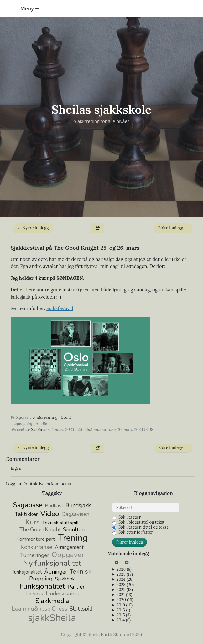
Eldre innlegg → (173, 228)
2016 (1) (123, 610)
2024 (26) (125, 580)
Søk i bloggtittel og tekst (141, 522)
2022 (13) (125, 590)
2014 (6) (124, 620)
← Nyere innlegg (33, 228)
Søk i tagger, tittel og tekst (143, 527)
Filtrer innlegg (130, 542)
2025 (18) (125, 575)
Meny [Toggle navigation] (30, 8)
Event (66, 417)
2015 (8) (124, 615)
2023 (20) (125, 585)
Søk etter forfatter (136, 532)
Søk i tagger (130, 517)
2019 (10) (125, 605)
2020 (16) (125, 600)
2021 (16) (124, 595)
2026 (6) (124, 570)
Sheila (37, 429)
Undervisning (45, 417)
